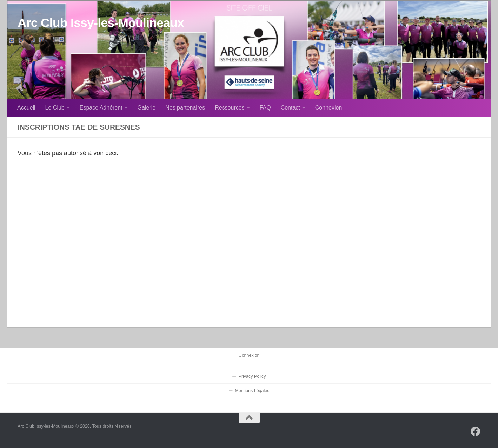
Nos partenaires (185, 108)
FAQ (265, 108)
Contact (290, 108)
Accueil (26, 108)
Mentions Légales (252, 391)
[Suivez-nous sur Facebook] (476, 431)
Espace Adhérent (101, 108)
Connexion (329, 108)
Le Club (55, 108)
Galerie (147, 108)
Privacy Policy (252, 376)
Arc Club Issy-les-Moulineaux (101, 23)
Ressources (230, 108)
